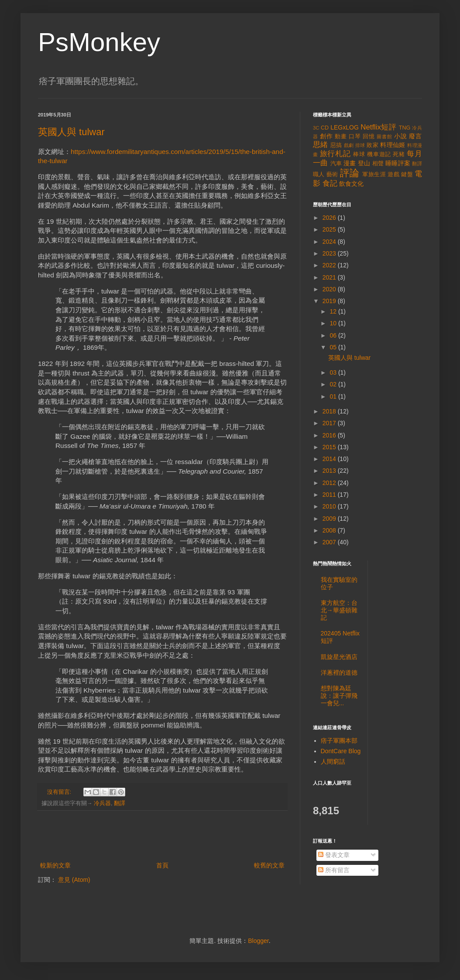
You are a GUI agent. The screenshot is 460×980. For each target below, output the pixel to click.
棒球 (359, 154)
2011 (330, 495)
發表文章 (334, 855)
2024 (330, 242)
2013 (330, 471)
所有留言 (334, 870)
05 (334, 347)
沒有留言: (60, 792)
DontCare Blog (341, 751)
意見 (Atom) (74, 880)
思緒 (321, 145)
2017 (330, 423)
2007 (330, 542)
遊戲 (393, 174)
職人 (319, 174)
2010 (330, 506)
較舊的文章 (269, 865)
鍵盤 (407, 174)
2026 (330, 218)
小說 (401, 136)
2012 (330, 483)
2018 (330, 411)
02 (334, 384)
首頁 (162, 865)
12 (334, 311)
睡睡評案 (398, 163)
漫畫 (350, 163)
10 (334, 323)
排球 (360, 145)
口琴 (355, 137)
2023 (330, 253)
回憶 (369, 137)
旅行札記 (335, 154)
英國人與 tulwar (71, 132)
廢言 (415, 136)
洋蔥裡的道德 (339, 673)
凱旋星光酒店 (339, 657)
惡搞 (336, 145)
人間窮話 (333, 761)
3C (316, 128)
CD (325, 128)
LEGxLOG (345, 127)
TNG (405, 128)
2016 (330, 435)
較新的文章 (55, 865)
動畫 (341, 137)
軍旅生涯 (374, 174)
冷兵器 (102, 803)
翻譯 (120, 803)
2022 (330, 265)
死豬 (399, 154)
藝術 (332, 174)
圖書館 (384, 137)
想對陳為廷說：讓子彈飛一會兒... (339, 696)
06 (334, 335)
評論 (350, 173)
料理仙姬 (393, 145)
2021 (330, 277)
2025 (330, 229)
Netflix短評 (378, 127)
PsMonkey (99, 42)
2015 (330, 447)
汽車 (336, 164)
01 (334, 396)
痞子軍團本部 (339, 741)
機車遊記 (379, 154)
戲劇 (349, 145)
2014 (330, 459)
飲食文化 (351, 184)
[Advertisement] (162, 836)
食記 (330, 183)
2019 (330, 301)
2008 (330, 530)
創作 (326, 136)
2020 (330, 289)
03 (334, 372)
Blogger (258, 941)
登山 (364, 163)
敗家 (372, 145)
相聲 (378, 164)
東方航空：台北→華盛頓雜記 (339, 610)
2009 (330, 519)
